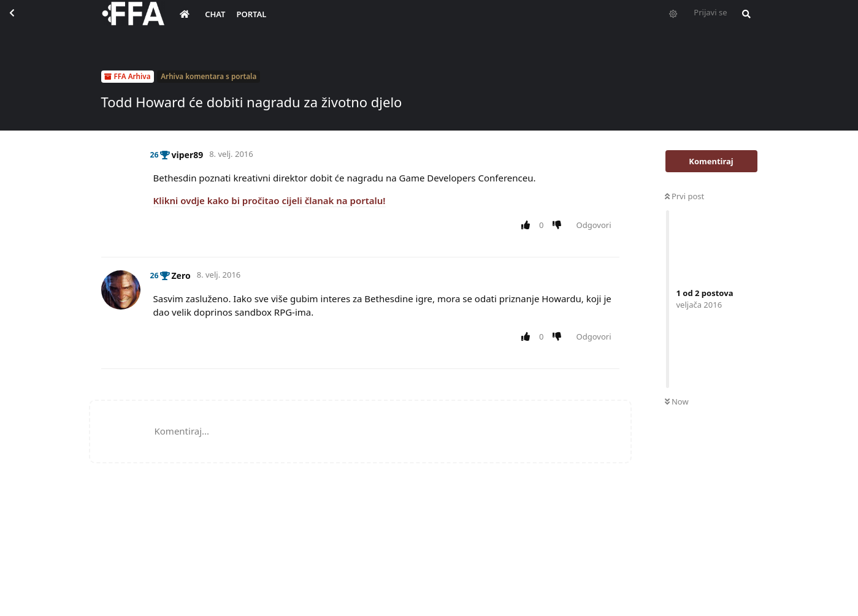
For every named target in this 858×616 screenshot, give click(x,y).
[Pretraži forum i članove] (743, 22)
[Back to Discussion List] (22, 22)
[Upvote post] (528, 226)
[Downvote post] (559, 226)
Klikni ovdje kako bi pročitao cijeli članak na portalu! (270, 200)
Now (677, 401)
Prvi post (685, 196)
